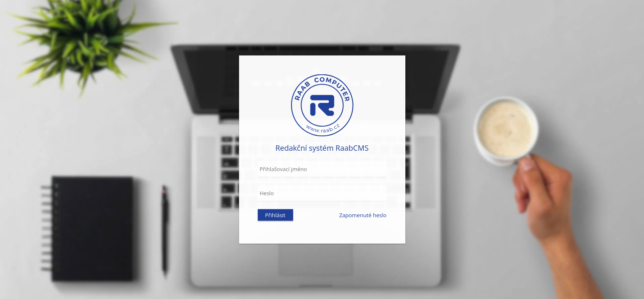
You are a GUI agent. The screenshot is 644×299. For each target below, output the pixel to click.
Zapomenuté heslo (363, 215)
